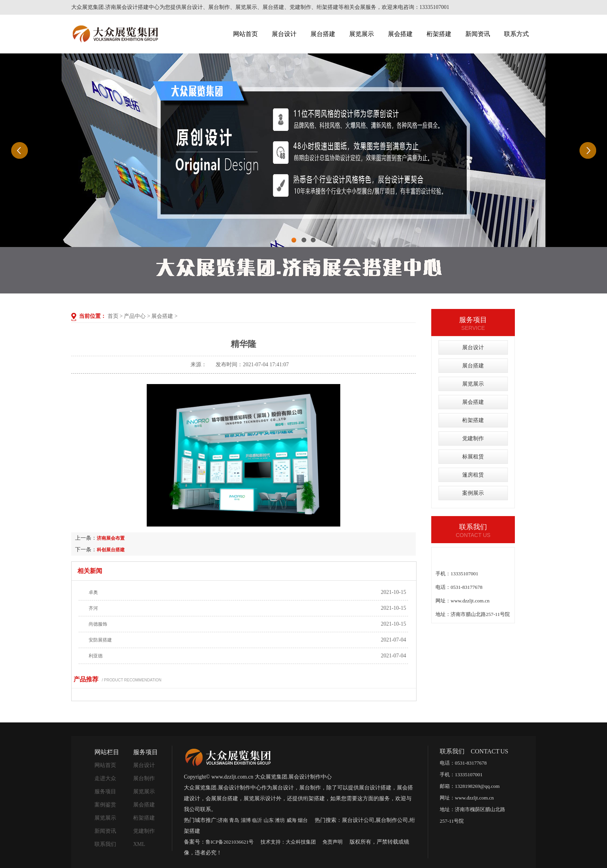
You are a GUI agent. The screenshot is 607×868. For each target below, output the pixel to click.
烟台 (303, 820)
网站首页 (245, 34)
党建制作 (473, 438)
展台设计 (284, 34)
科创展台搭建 (111, 550)
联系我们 (105, 844)
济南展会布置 (111, 538)
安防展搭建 (100, 640)
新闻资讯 (478, 34)
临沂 (257, 820)
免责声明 (333, 842)
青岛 (234, 820)
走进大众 (105, 778)
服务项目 (105, 792)
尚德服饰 (98, 624)
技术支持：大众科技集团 (288, 842)
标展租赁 (473, 457)
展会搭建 (400, 34)
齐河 (93, 608)
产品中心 (135, 316)
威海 (291, 820)
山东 (269, 820)
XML (139, 844)
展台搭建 (323, 34)
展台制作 (144, 778)
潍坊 (280, 820)
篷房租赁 (473, 475)
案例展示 (473, 493)
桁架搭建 (439, 34)
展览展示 (362, 34)
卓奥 (93, 592)
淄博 (246, 820)
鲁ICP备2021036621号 (230, 842)
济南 (223, 820)
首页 (113, 316)
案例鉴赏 (105, 805)
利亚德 (96, 656)
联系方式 (516, 34)
